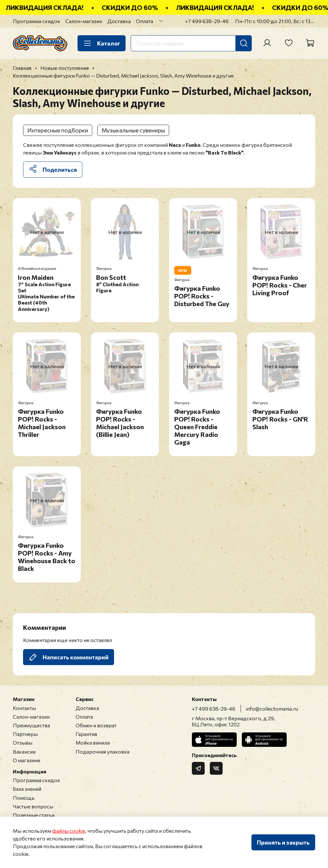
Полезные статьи (34, 815)
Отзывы (23, 743)
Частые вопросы (33, 806)
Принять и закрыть (283, 842)
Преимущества (31, 725)
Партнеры (25, 734)
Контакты (24, 708)
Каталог (102, 43)
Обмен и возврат (96, 725)
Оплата (144, 21)
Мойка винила (93, 743)
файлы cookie (69, 831)
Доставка (119, 21)
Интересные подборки (58, 130)
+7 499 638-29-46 (207, 21)
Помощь (24, 798)
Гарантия (86, 734)
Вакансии (24, 751)
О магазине (27, 760)
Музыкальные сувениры (133, 130)
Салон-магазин (84, 21)
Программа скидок (37, 21)
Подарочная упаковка (102, 751)
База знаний (27, 789)
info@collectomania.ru (272, 709)
